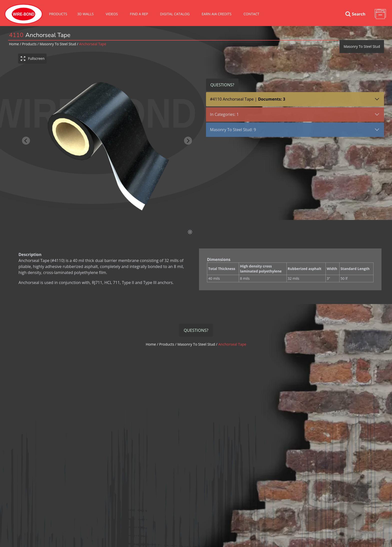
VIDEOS (112, 14)
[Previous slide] (26, 140)
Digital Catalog (175, 14)
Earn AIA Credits (217, 14)
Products (58, 14)
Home (14, 44)
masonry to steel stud (58, 44)
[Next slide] (188, 140)
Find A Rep (139, 14)
